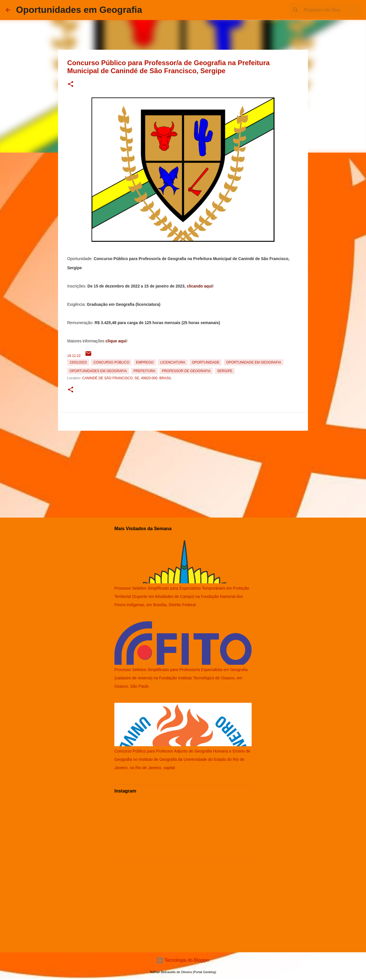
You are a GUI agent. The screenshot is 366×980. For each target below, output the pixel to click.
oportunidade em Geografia (254, 362)
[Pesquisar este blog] (331, 10)
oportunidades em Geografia (98, 371)
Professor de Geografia (186, 371)
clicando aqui (199, 286)
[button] (71, 84)
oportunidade (206, 362)
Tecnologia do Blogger (183, 960)
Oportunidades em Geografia (79, 10)
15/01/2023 (78, 362)
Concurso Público (111, 362)
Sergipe (225, 371)
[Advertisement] (183, 473)
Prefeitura (144, 371)
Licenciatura (173, 362)
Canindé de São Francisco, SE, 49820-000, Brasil (127, 378)
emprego (145, 362)
